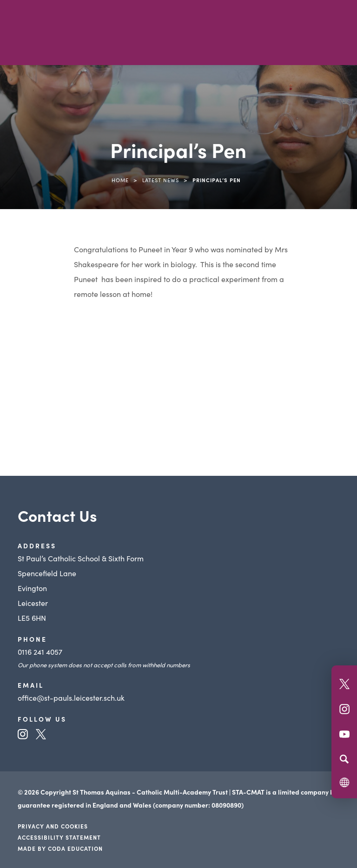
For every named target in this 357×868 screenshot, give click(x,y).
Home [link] (120, 180)
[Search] (344, 759)
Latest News (161, 180)
